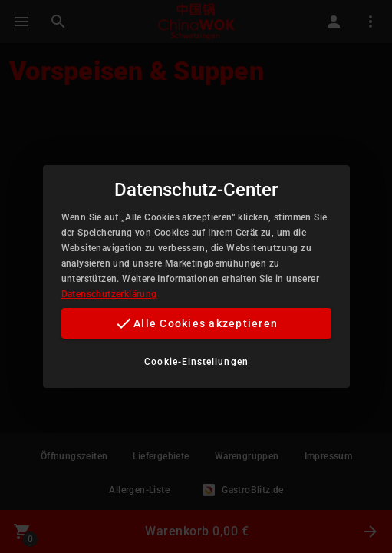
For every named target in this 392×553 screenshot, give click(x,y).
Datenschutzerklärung (109, 294)
